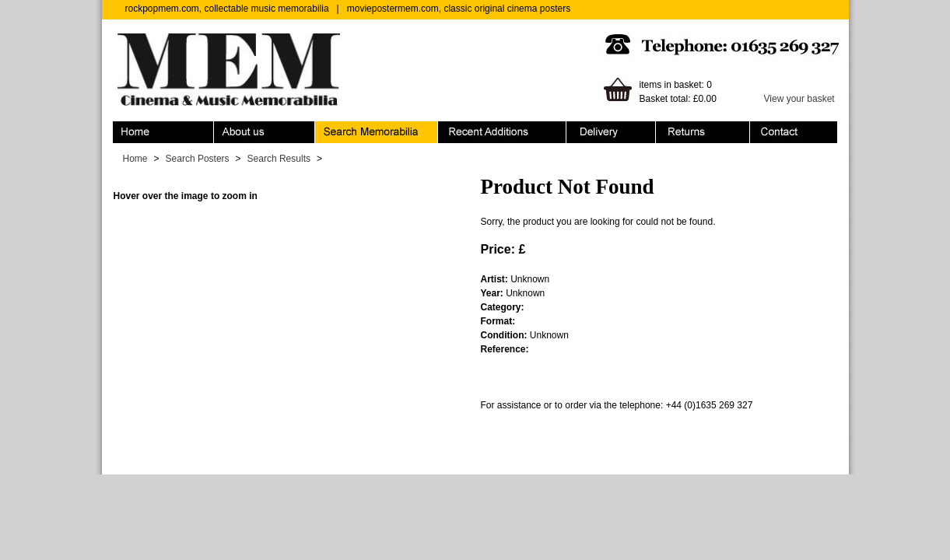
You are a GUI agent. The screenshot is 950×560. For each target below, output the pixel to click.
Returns (703, 132)
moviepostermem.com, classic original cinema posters (459, 9)
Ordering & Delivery (611, 132)
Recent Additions (502, 132)
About (265, 132)
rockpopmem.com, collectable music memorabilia (227, 9)
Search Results (279, 159)
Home (163, 132)
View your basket (799, 99)
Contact (794, 132)
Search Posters (198, 159)
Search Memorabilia (377, 132)
